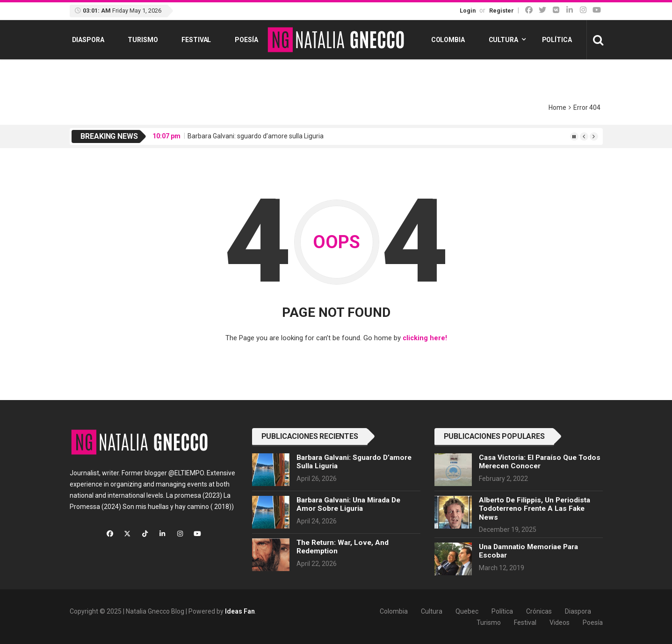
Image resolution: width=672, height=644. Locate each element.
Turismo (143, 40)
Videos (560, 622)
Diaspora (88, 40)
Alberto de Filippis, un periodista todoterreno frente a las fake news (535, 508)
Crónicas (539, 611)
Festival (196, 40)
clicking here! (425, 338)
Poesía (246, 40)
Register (502, 11)
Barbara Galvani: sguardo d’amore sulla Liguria (256, 136)
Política (557, 40)
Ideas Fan (240, 611)
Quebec (467, 611)
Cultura (503, 40)
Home (557, 107)
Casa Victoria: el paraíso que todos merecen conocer (540, 461)
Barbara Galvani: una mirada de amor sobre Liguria (348, 504)
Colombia (448, 40)
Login (468, 11)
